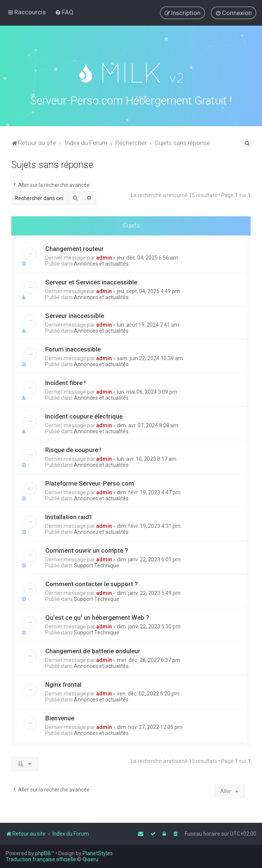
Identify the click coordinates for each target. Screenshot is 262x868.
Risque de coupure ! (73, 448)
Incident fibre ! (65, 381)
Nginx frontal (63, 683)
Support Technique (97, 564)
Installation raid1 (69, 515)
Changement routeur (74, 247)
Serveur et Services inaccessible (91, 281)
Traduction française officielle (41, 859)
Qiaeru (90, 859)
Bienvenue (60, 717)
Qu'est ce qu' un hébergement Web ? (97, 616)
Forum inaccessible (73, 348)
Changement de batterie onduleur (93, 649)
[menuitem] (64, 12)
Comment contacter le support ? (92, 582)
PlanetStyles (98, 853)
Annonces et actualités (101, 262)
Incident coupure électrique (84, 415)
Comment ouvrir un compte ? (87, 549)
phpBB (43, 853)
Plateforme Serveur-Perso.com (90, 482)
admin (104, 256)
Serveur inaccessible (75, 314)
